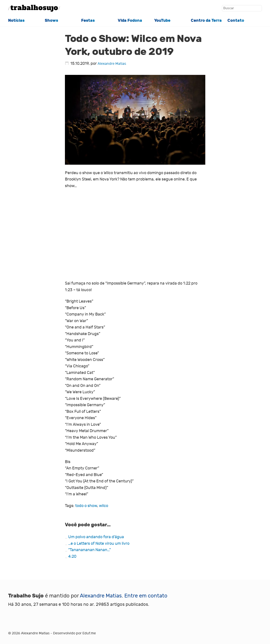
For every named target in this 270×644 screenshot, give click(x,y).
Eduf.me (89, 633)
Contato (236, 20)
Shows (51, 20)
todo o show (86, 506)
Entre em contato (146, 596)
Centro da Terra (206, 20)
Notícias (16, 20)
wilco (104, 506)
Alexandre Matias (112, 64)
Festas (88, 20)
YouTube (162, 20)
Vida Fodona (130, 20)
